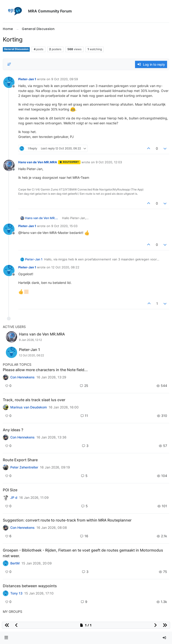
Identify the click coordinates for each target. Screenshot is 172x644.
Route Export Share (20, 460)
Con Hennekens (22, 377)
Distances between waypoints (30, 586)
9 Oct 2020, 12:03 (109, 162)
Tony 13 (16, 593)
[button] (6, 638)
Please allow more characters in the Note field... (45, 370)
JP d (14, 498)
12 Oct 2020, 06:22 (65, 267)
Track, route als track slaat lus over (34, 400)
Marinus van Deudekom (29, 407)
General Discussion (16, 49)
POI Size (10, 490)
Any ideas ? (13, 430)
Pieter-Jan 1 (27, 79)
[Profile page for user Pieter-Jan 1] (9, 82)
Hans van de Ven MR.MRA (38, 162)
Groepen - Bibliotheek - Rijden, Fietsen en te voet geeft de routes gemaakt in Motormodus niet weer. (83, 553)
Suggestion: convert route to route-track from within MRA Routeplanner (67, 520)
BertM (15, 563)
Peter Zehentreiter (24, 467)
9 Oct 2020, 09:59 (65, 79)
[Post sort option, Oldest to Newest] (9, 64)
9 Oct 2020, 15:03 (64, 226)
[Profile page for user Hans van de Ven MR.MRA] (9, 165)
